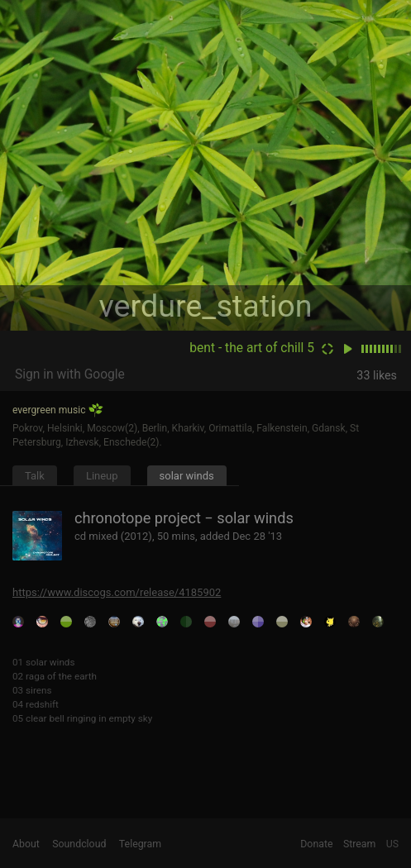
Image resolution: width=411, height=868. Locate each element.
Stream (360, 844)
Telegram (140, 844)
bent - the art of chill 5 (252, 348)
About (26, 844)
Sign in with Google (70, 374)
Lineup (102, 476)
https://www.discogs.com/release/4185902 (117, 592)
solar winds (187, 476)
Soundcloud (79, 844)
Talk (35, 476)
